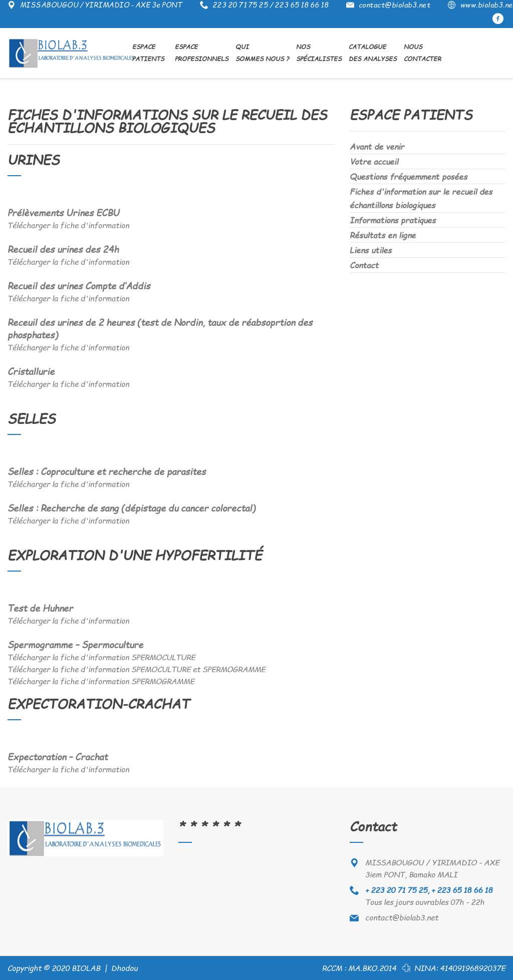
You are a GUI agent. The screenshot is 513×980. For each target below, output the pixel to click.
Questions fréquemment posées (409, 176)
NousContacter (423, 53)
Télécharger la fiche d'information (68, 225)
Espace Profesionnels (202, 53)
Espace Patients (149, 53)
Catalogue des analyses (373, 53)
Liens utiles (371, 250)
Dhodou (124, 968)
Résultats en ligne (383, 235)
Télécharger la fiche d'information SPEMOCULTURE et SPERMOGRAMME (137, 669)
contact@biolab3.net (402, 917)
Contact (364, 265)
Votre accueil (374, 161)
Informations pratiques (393, 220)
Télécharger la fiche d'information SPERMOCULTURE (101, 657)
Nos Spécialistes (319, 53)
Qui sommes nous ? (262, 53)
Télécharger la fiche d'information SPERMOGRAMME (101, 681)
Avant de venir (377, 146)
